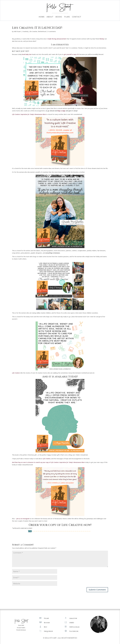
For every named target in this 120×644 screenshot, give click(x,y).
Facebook (74, 631)
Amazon (73, 618)
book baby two (27, 54)
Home (42, 17)
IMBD (72, 623)
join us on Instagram (23, 519)
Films (67, 17)
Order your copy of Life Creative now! (60, 525)
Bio (46, 627)
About (50, 17)
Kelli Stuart (17, 31)
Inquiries (48, 631)
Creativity (25, 31)
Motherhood (42, 31)
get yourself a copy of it (71, 54)
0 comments (52, 31)
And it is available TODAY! (60, 377)
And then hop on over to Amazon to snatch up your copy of (48, 462)
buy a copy (61, 111)
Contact (77, 17)
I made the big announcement (57, 39)
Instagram (74, 627)
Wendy (102, 39)
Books (59, 17)
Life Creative (33, 31)
